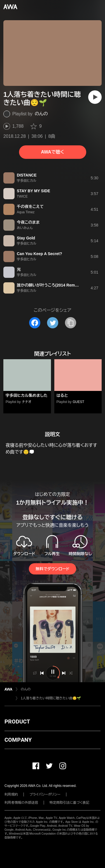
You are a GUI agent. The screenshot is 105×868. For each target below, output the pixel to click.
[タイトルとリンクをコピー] (71, 323)
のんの (41, 114)
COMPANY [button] (18, 740)
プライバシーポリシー (45, 794)
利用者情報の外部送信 (21, 803)
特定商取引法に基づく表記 (69, 803)
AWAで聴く (52, 152)
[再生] (95, 97)
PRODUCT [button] (17, 722)
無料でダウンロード (52, 569)
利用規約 (11, 794)
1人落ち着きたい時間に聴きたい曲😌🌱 (51, 698)
